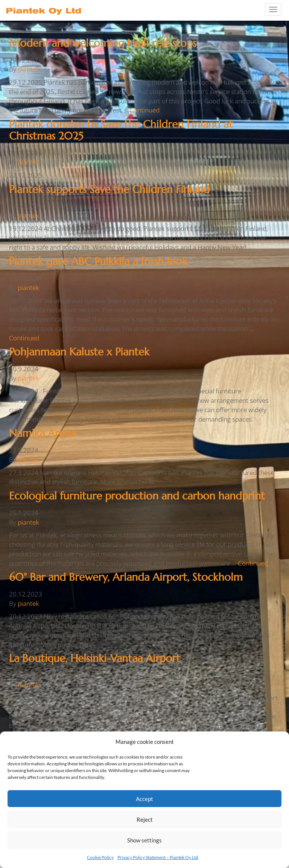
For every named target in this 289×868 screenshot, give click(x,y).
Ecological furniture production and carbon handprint (137, 496)
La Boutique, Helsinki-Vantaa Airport (95, 658)
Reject (145, 819)
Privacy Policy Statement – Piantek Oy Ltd (158, 857)
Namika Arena (43, 433)
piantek (28, 69)
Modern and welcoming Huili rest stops (103, 43)
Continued (144, 110)
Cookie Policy (100, 857)
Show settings (144, 840)
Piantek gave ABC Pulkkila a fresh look (98, 261)
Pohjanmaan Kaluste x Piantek (79, 352)
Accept (144, 799)
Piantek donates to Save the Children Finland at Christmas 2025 (121, 130)
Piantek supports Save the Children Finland (109, 189)
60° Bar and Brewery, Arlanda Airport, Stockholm (126, 577)
